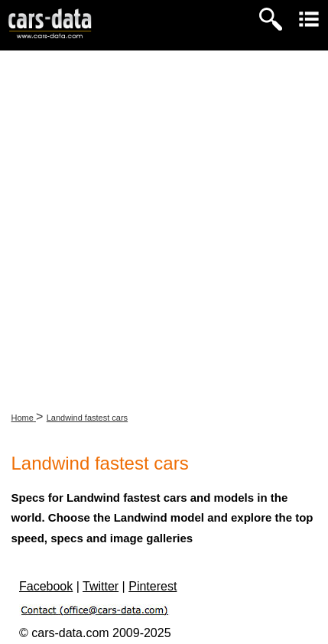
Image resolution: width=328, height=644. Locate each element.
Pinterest (153, 586)
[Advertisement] (164, 222)
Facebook (46, 586)
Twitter (101, 586)
